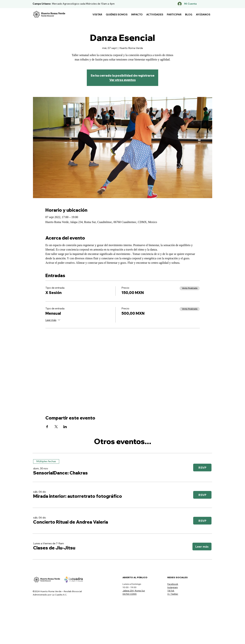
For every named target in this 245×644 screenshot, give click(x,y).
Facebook (173, 584)
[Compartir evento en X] (56, 427)
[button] (97, 14)
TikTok (171, 591)
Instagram (173, 587)
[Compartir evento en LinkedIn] (65, 427)
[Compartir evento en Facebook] (47, 427)
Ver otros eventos (122, 80)
